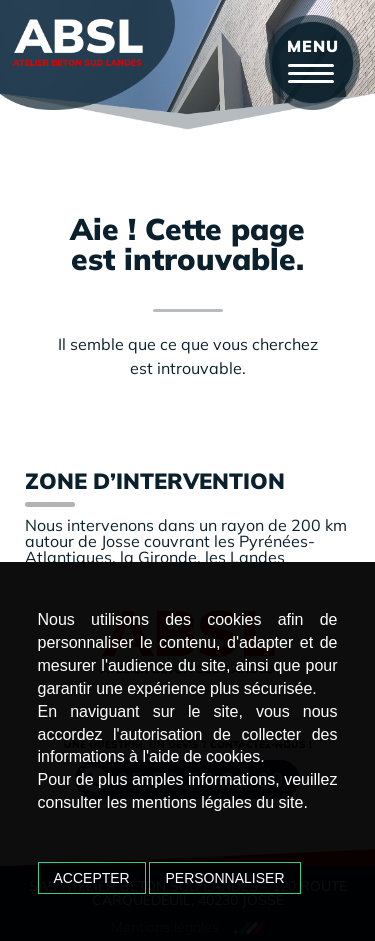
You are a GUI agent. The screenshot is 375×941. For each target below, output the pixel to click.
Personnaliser (224, 878)
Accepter (92, 878)
